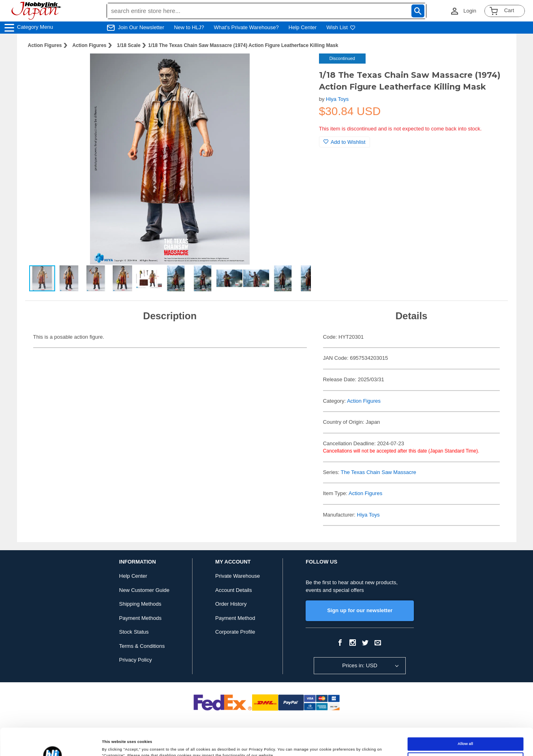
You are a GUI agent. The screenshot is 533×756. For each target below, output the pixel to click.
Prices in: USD (360, 665)
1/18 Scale (129, 45)
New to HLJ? (189, 27)
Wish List (341, 27)
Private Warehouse (238, 576)
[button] (296, 68)
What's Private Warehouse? (246, 27)
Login (470, 11)
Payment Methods (140, 618)
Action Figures (45, 45)
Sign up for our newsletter (360, 610)
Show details (114, 743)
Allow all (465, 717)
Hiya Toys (337, 99)
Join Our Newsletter (141, 27)
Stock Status (134, 632)
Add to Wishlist (345, 142)
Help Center (303, 27)
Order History (231, 604)
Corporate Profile (235, 632)
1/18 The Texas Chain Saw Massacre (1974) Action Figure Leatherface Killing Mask (243, 45)
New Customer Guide (144, 590)
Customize (465, 732)
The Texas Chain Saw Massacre (379, 472)
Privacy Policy (136, 660)
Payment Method (235, 618)
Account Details (233, 590)
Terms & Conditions (142, 646)
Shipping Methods (140, 604)
